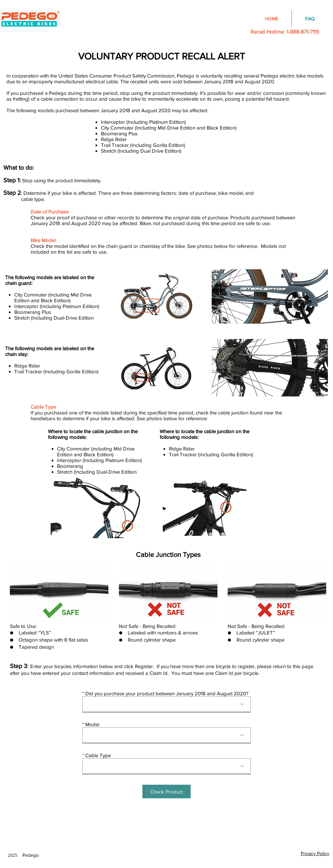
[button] (166, 792)
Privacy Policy (315, 853)
